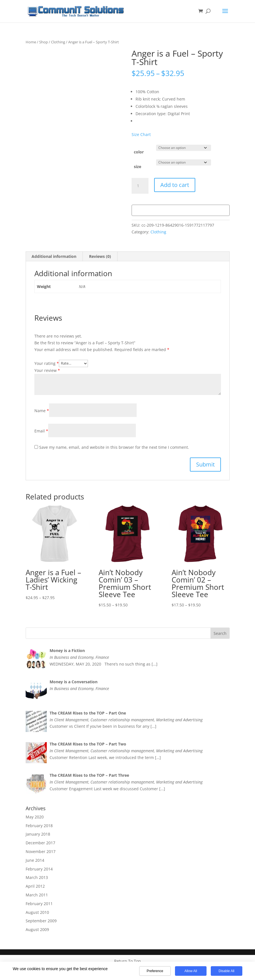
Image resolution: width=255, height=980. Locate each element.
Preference (155, 971)
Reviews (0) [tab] (100, 256)
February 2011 (39, 904)
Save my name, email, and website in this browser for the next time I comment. (114, 447)
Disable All (227, 971)
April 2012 (35, 886)
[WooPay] (181, 210)
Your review (47, 370)
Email (41, 431)
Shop (44, 42)
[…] (155, 664)
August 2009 (37, 929)
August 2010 (37, 912)
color (139, 152)
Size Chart (141, 134)
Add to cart (175, 185)
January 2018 (38, 834)
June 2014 (35, 860)
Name (42, 411)
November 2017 (41, 851)
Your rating (47, 363)
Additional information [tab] (54, 256)
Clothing (58, 42)
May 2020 (35, 817)
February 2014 (39, 869)
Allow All (191, 971)
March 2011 (37, 895)
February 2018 (39, 826)
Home (31, 42)
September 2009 (41, 921)
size (138, 167)
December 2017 (40, 843)
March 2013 (37, 877)
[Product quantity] (140, 186)
